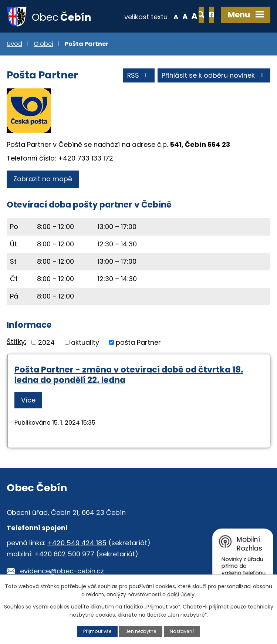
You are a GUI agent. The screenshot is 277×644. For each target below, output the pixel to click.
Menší (151, 16)
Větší (170, 16)
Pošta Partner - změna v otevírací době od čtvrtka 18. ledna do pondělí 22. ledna (129, 375)
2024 (46, 343)
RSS (138, 76)
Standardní (161, 16)
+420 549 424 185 (77, 543)
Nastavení (182, 631)
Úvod (14, 45)
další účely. (181, 594)
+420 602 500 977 (64, 554)
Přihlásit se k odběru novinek (214, 76)
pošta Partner (138, 343)
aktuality (85, 343)
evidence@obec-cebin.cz (62, 571)
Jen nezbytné (141, 631)
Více (28, 401)
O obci (43, 45)
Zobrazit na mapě (43, 180)
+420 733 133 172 (86, 159)
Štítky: (16, 342)
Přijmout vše (97, 631)
